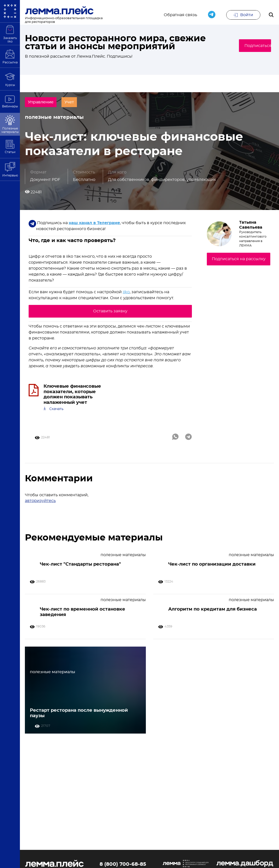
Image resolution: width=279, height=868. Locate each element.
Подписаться (251, 46)
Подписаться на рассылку (239, 265)
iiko (126, 298)
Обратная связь (180, 15)
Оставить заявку (110, 317)
